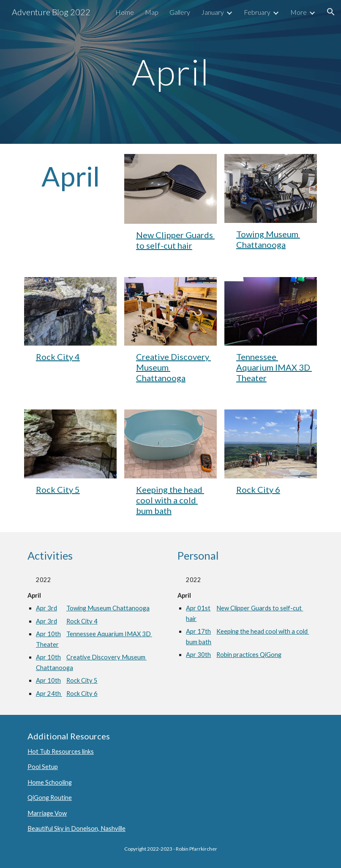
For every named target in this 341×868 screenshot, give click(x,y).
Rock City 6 (258, 489)
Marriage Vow (47, 813)
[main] (170, 72)
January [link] (213, 12)
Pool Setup (43, 767)
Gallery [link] (180, 12)
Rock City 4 (58, 357)
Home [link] (125, 12)
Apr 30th (201, 655)
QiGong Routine (50, 798)
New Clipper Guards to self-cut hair (175, 240)
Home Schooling (50, 782)
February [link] (257, 12)
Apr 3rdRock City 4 (67, 621)
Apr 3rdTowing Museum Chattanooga (93, 608)
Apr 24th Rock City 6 (67, 694)
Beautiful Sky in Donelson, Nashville (76, 828)
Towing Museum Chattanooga (268, 239)
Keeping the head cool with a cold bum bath (170, 500)
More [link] (299, 12)
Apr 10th (51, 634)
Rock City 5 (58, 489)
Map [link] (152, 12)
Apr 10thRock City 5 (67, 680)
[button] (331, 12)
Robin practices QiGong (249, 655)
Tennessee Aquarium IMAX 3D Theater (274, 367)
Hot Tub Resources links (61, 751)
